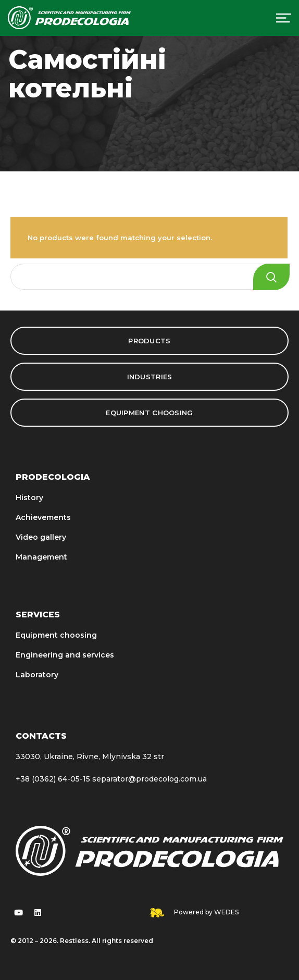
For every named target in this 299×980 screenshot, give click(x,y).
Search (271, 277)
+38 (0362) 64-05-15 (53, 779)
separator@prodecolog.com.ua (150, 779)
